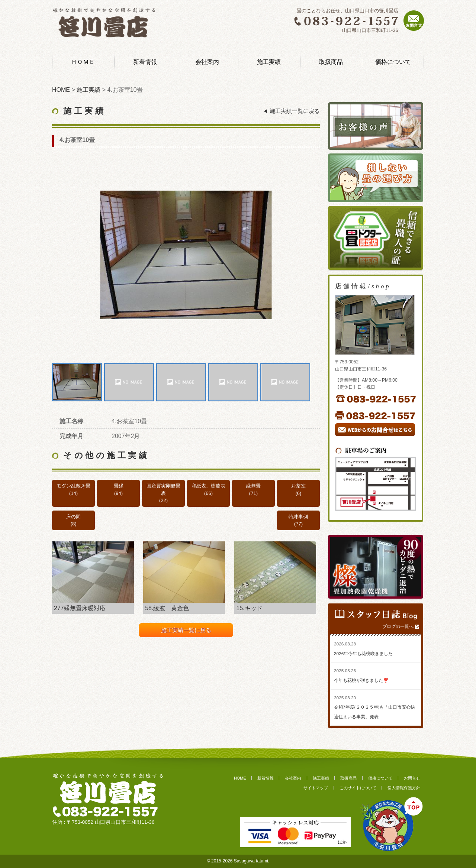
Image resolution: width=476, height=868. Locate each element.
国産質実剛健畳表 (163, 490)
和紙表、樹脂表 (208, 486)
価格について (393, 62)
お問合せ (412, 778)
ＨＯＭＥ (83, 62)
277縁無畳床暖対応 (80, 608)
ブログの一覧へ (398, 626)
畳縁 (119, 486)
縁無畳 (253, 486)
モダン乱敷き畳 (73, 486)
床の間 (73, 517)
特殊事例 (298, 517)
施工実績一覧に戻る (295, 111)
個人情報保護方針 (404, 788)
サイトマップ (316, 788)
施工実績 (269, 62)
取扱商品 (331, 62)
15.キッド (249, 608)
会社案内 (207, 62)
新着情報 (145, 62)
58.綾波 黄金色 (167, 608)
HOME (240, 778)
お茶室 (298, 486)
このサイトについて (358, 788)
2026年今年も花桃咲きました (363, 654)
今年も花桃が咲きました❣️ (361, 680)
